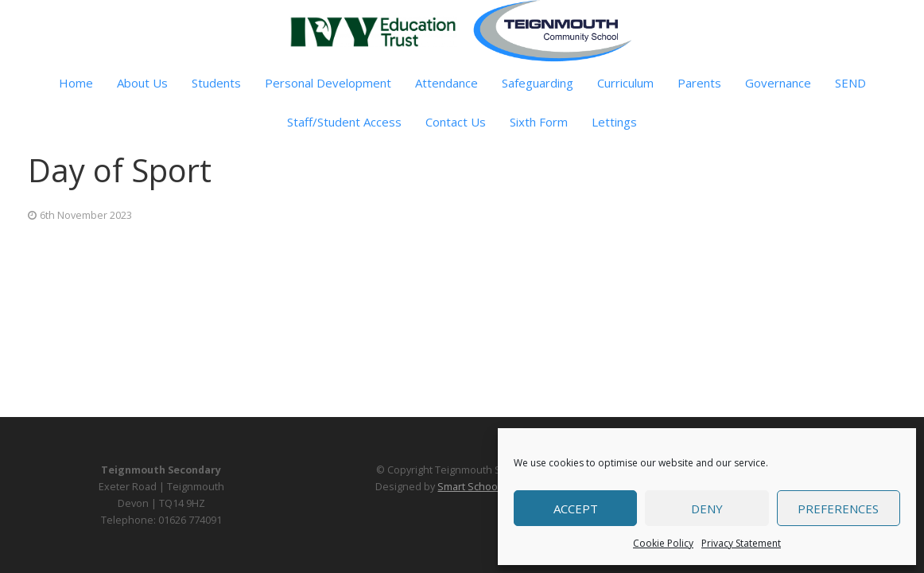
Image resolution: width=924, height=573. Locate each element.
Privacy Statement (741, 543)
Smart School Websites (493, 487)
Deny (707, 509)
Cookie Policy (663, 543)
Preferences (838, 509)
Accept (576, 509)
